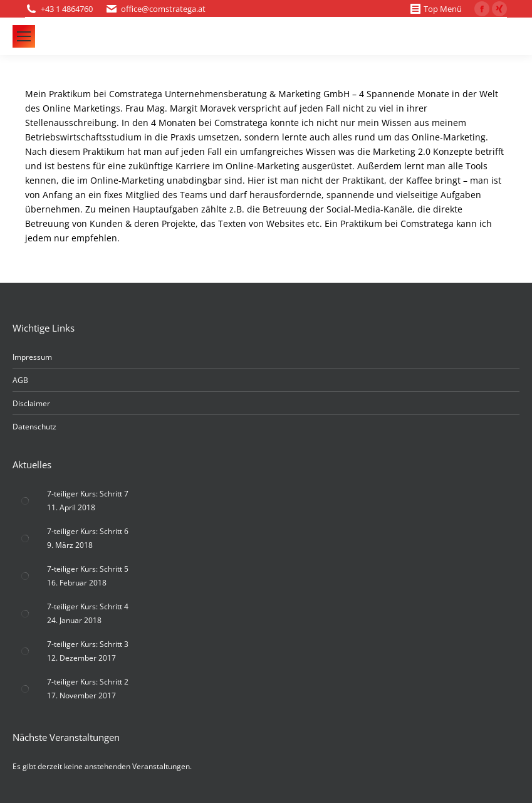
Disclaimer (31, 403)
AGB (20, 380)
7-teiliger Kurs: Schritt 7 (88, 494)
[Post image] (25, 501)
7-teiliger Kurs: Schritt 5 (88, 569)
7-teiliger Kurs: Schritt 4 (88, 606)
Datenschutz (34, 427)
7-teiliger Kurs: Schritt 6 (88, 531)
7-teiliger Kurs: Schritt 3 (88, 644)
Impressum (32, 357)
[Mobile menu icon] (24, 36)
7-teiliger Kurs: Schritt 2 (88, 682)
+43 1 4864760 (67, 9)
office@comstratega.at (163, 9)
